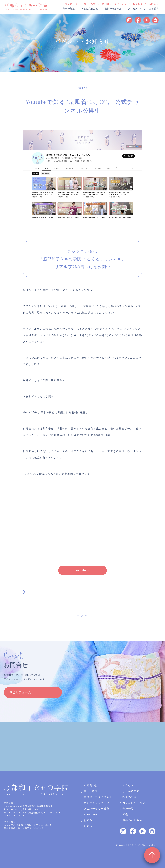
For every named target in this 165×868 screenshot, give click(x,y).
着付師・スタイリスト (98, 797)
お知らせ (89, 820)
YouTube (91, 815)
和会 (125, 815)
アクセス (128, 786)
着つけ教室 (91, 791)
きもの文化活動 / (91, 9)
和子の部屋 (130, 797)
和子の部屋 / (70, 9)
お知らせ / (139, 4)
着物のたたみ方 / (115, 9)
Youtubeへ (82, 570)
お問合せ (154, 4)
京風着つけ (91, 786)
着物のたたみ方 (132, 820)
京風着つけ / (73, 4)
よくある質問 (151, 9)
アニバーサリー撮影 (97, 809)
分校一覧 (128, 809)
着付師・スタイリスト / (116, 4)
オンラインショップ (97, 803)
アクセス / (134, 9)
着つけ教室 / (91, 4)
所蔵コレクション (134, 803)
